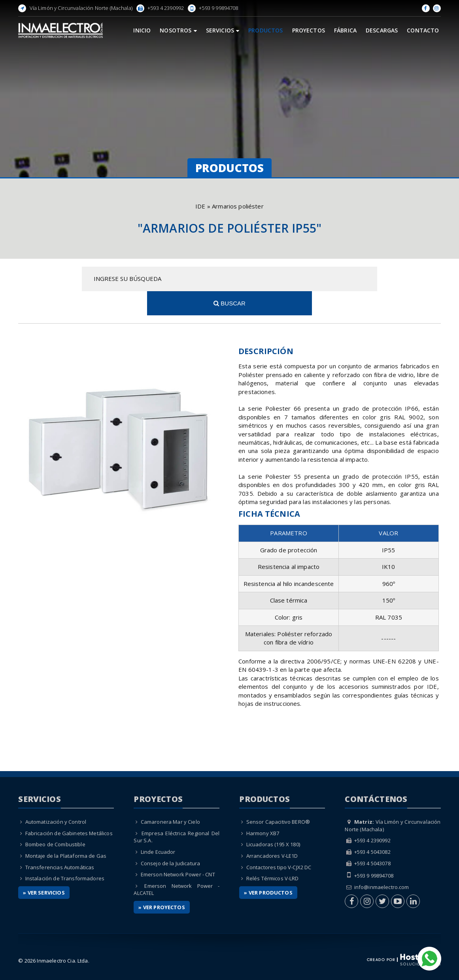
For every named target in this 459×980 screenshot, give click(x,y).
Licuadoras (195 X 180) (273, 820)
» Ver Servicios (44, 868)
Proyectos (309, 30)
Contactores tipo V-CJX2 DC (279, 843)
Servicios (223, 30)
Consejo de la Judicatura (171, 839)
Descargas (382, 30)
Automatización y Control (56, 798)
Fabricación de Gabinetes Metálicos (69, 809)
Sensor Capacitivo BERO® (278, 798)
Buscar (377, 279)
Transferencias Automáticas (60, 843)
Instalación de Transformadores (65, 854)
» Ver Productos (268, 868)
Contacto (423, 30)
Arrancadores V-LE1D (272, 832)
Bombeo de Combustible (55, 820)
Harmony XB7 (263, 809)
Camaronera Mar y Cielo (170, 798)
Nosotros (178, 30)
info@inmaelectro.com (382, 862)
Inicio (142, 30)
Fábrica (345, 30)
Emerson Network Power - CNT (178, 850)
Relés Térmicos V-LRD (273, 854)
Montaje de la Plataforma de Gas (66, 832)
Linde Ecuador (158, 828)
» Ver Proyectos (161, 883)
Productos (265, 30)
